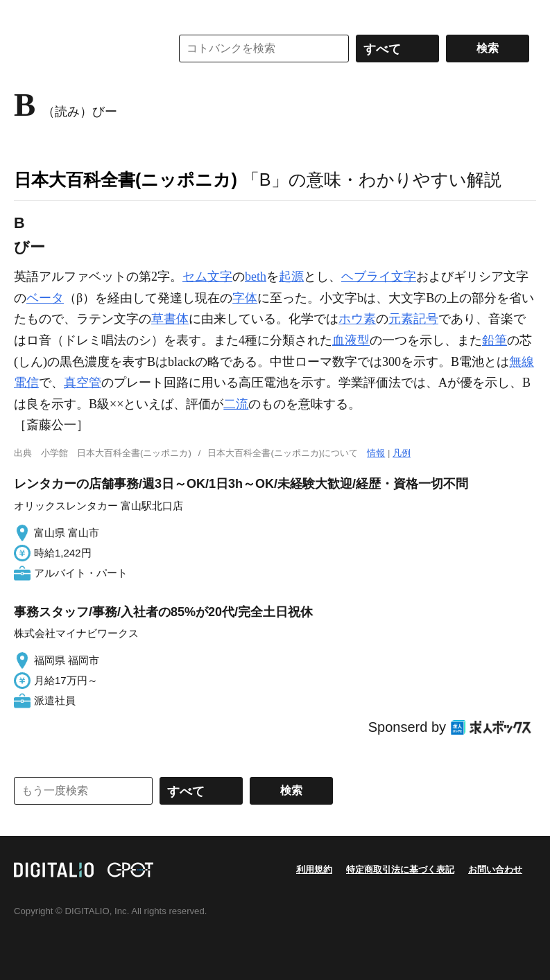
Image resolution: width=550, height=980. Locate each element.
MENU (28, 14)
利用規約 (314, 869)
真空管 (83, 383)
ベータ (45, 298)
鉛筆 (495, 340)
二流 (236, 404)
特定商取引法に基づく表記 (400, 869)
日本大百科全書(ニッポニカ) (126, 180)
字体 (245, 298)
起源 (291, 277)
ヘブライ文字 (379, 277)
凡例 (402, 453)
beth (256, 277)
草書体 (170, 319)
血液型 (351, 340)
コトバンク (83, 49)
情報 (376, 453)
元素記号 (413, 319)
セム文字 (207, 277)
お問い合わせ (495, 869)
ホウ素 (357, 319)
